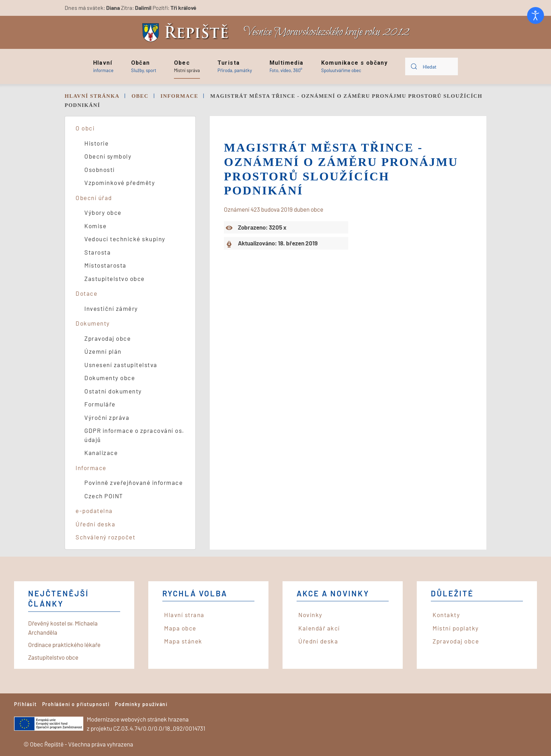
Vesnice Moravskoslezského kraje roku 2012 (326, 32)
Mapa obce (180, 628)
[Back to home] (187, 33)
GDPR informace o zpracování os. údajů (134, 435)
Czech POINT (104, 496)
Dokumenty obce (110, 378)
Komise (95, 226)
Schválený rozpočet (105, 537)
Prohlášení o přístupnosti (76, 704)
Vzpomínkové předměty (120, 182)
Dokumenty (93, 323)
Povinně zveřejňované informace (134, 482)
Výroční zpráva (107, 417)
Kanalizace (101, 453)
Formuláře (100, 404)
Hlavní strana (184, 615)
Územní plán (103, 351)
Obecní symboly (108, 156)
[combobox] (432, 66)
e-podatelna (94, 511)
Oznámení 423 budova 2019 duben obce (274, 209)
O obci (85, 128)
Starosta (98, 252)
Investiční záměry (111, 308)
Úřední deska (95, 524)
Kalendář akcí (319, 628)
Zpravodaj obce (108, 338)
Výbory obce (103, 212)
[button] (103, 66)
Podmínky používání (141, 704)
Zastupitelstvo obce (115, 278)
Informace (91, 468)
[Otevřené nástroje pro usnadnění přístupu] (536, 15)
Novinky (310, 615)
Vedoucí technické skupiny (125, 239)
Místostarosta (105, 265)
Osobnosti (100, 169)
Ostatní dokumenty (113, 391)
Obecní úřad (94, 198)
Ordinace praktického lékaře (64, 645)
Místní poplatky (456, 628)
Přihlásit (25, 704)
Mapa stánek (183, 641)
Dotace (86, 293)
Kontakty (446, 615)
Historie (96, 143)
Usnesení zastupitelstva (121, 365)
